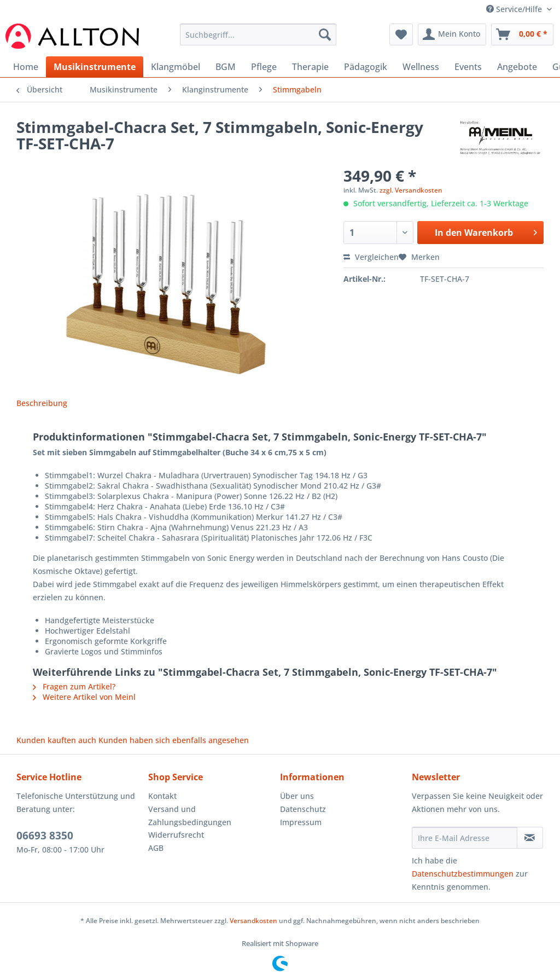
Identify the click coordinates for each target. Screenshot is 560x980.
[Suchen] (325, 34)
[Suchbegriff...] (258, 34)
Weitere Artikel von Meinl (84, 697)
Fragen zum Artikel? (74, 686)
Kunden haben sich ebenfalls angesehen (174, 740)
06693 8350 (45, 836)
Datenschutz (303, 809)
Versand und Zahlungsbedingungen (190, 816)
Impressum (301, 822)
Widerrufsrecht (176, 835)
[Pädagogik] (366, 67)
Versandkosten (253, 921)
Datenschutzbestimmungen (463, 874)
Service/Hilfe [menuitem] (515, 9)
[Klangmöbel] (176, 67)
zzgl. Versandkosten (411, 190)
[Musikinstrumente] (95, 67)
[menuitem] (258, 40)
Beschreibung (42, 403)
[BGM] (226, 67)
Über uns (297, 796)
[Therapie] (310, 67)
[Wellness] (421, 67)
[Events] (468, 67)
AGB (156, 848)
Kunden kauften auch (56, 740)
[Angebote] (517, 67)
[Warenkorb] (522, 34)
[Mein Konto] (452, 34)
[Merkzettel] (401, 34)
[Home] (26, 67)
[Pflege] (264, 67)
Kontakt (162, 796)
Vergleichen (371, 257)
